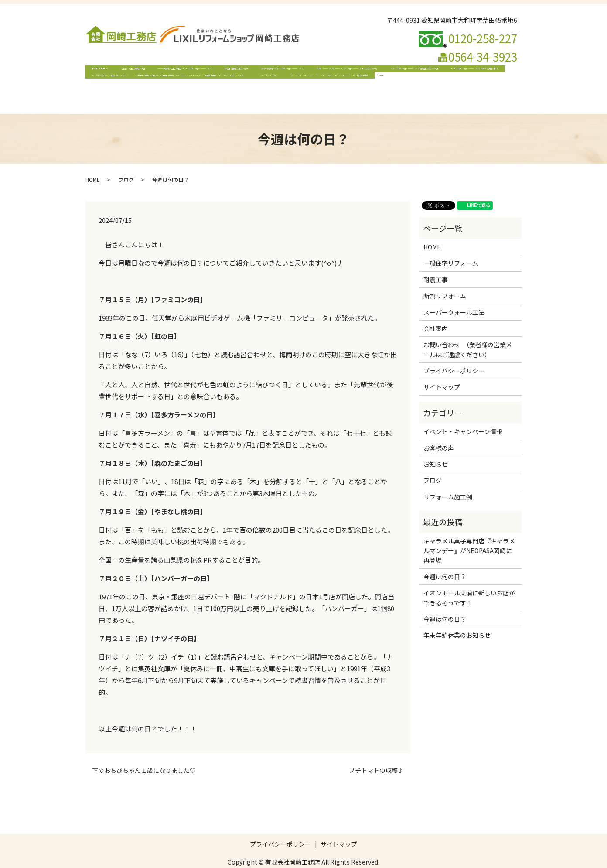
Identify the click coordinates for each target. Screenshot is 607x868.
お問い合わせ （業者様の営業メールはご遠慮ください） (168, 85)
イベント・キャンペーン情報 (323, 85)
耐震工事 (228, 72)
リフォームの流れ (457, 72)
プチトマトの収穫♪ (376, 754)
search (378, 85)
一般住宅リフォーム (179, 72)
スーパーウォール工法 (334, 72)
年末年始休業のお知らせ (457, 619)
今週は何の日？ (445, 560)
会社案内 (130, 72)
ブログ (265, 85)
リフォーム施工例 (398, 72)
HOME (99, 72)
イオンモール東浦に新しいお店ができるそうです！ (469, 581)
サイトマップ (442, 370)
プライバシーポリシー (454, 354)
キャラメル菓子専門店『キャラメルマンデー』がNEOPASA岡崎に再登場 (469, 534)
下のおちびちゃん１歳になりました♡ (144, 754)
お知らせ (436, 448)
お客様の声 (439, 431)
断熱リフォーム (272, 72)
